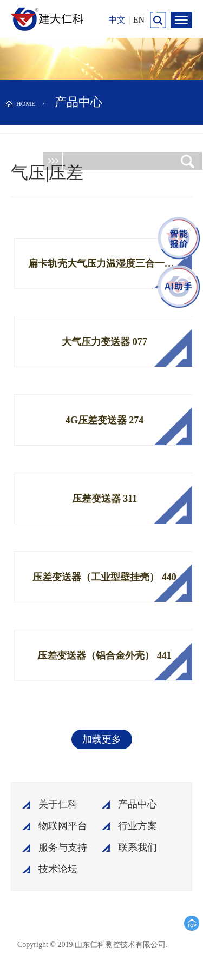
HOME (26, 104)
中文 (117, 20)
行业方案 (137, 826)
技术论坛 (58, 869)
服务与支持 (63, 847)
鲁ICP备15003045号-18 (123, 949)
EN (139, 20)
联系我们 (137, 847)
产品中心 (137, 804)
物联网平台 (63, 826)
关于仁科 (58, 804)
